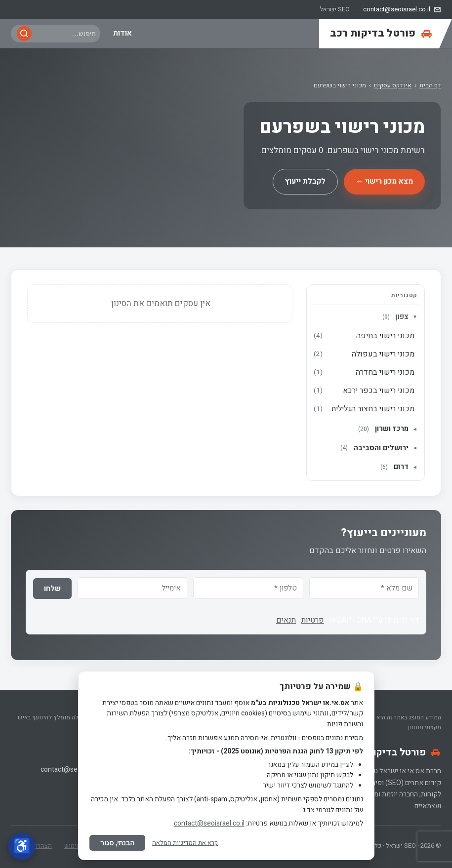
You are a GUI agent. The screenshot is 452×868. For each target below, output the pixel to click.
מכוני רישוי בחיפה (364, 336)
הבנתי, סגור (118, 843)
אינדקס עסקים (393, 85)
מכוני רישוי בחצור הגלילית (364, 409)
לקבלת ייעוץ (305, 181)
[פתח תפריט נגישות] (22, 846)
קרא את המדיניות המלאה (185, 843)
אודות (123, 33)
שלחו (52, 589)
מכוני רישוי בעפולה (364, 354)
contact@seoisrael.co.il (76, 769)
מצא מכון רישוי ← (384, 181)
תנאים (286, 620)
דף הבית (430, 85)
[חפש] (24, 34)
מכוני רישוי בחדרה (364, 372)
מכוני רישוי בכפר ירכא (364, 391)
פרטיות (313, 620)
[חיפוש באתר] (66, 34)
